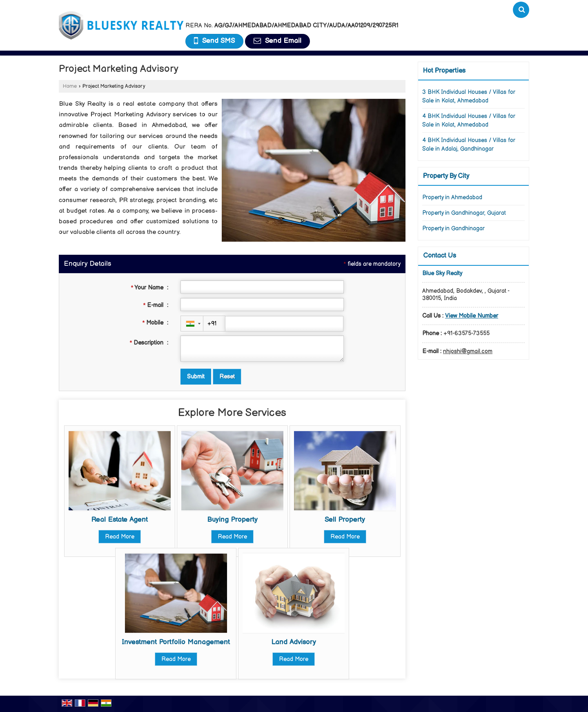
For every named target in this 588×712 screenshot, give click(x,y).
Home (70, 86)
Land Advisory (294, 642)
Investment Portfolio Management (176, 642)
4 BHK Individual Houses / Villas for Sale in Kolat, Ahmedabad (469, 120)
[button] (472, 316)
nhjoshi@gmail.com (468, 351)
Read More (120, 537)
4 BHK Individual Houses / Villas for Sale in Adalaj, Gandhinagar (469, 145)
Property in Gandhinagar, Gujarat (464, 213)
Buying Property (232, 520)
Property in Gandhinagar (453, 228)
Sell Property (345, 520)
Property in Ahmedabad (452, 197)
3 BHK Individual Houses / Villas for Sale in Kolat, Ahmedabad (469, 96)
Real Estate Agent (119, 520)
